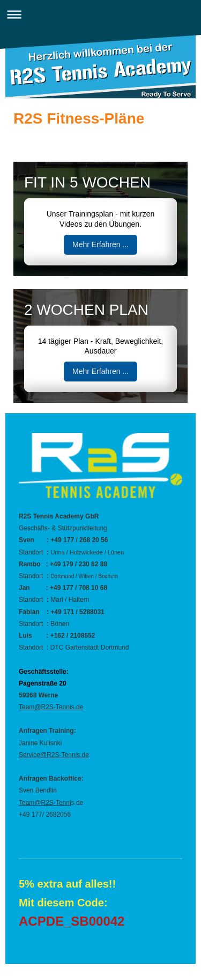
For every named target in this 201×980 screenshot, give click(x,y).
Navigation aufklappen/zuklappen (100, 14)
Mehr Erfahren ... (100, 244)
